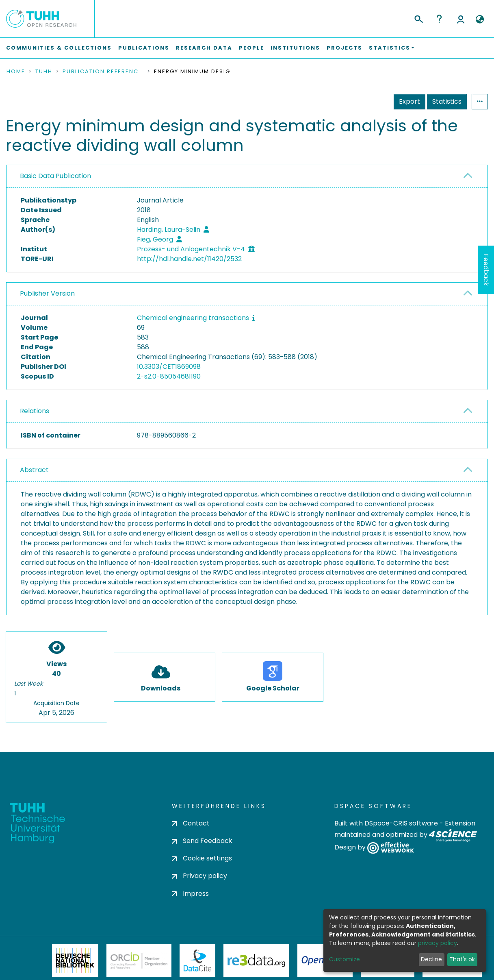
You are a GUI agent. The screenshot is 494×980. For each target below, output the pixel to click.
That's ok (462, 959)
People (251, 48)
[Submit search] (418, 18)
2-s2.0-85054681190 (169, 376)
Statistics (447, 101)
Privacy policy (199, 876)
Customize (344, 959)
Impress (190, 894)
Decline (431, 959)
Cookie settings (202, 858)
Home (16, 72)
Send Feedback (202, 841)
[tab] (247, 176)
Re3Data (256, 960)
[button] (480, 20)
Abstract (34, 470)
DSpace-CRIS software (401, 823)
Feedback (486, 270)
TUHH (44, 72)
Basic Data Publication (55, 176)
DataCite (198, 960)
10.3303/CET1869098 (169, 367)
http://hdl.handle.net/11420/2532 (189, 259)
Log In (461, 19)
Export (409, 101)
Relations (35, 411)
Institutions (295, 48)
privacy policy (438, 943)
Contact (191, 823)
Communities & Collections (59, 48)
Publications (144, 48)
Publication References (103, 72)
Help (439, 19)
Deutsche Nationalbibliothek (75, 960)
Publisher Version (47, 293)
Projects (344, 48)
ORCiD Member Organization (139, 960)
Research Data (204, 48)
